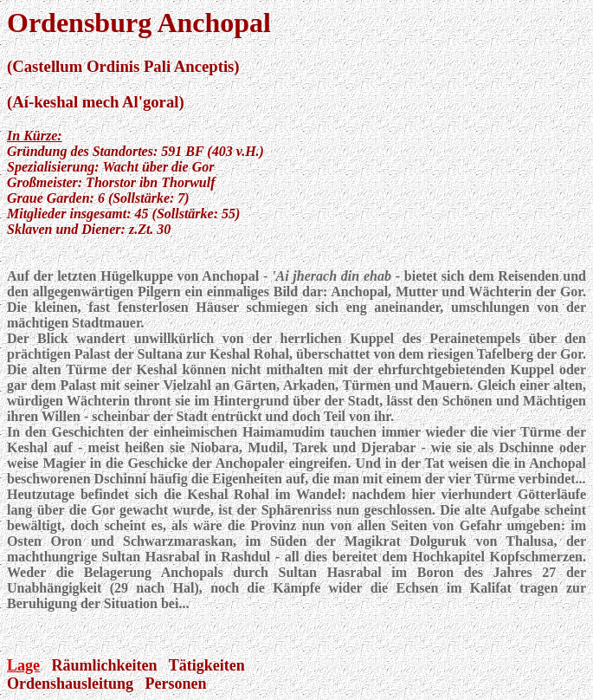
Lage (23, 665)
